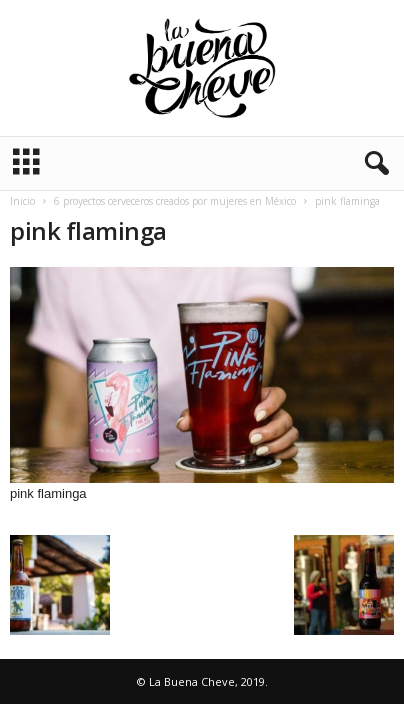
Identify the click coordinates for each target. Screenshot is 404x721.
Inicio (22, 201)
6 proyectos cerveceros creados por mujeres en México (175, 201)
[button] (373, 164)
